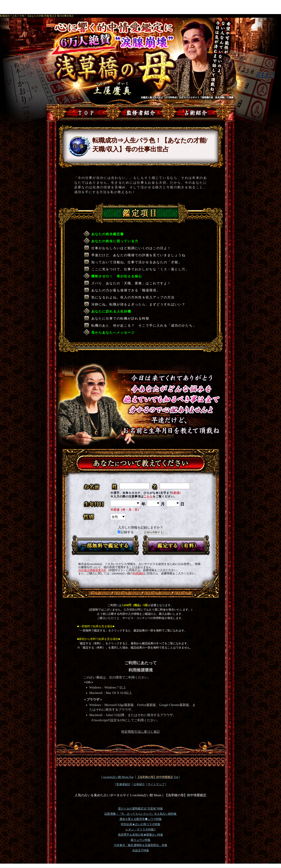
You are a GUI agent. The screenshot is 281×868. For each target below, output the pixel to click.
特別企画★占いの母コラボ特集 (141, 824)
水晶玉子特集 (141, 850)
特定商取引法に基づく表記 (141, 732)
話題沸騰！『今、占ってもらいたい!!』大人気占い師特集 (140, 814)
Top (157, 777)
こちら (148, 497)
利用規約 (139, 573)
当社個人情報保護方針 (92, 570)
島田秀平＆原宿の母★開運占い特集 (141, 835)
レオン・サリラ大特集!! (140, 830)
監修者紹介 (124, 784)
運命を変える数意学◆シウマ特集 (141, 819)
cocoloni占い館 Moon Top (118, 777)
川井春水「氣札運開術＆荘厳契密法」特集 (141, 845)
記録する (126, 532)
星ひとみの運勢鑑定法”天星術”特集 (140, 809)
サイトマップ (156, 784)
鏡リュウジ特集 (141, 840)
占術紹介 (139, 784)
